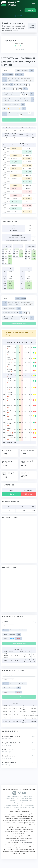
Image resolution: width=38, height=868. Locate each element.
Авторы (17, 803)
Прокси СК (10, 41)
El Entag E (29, 202)
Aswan (14, 182)
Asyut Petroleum (10, 352)
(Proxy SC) (19, 43)
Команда (10, 342)
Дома (18, 70)
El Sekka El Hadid (9, 380)
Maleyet (29, 189)
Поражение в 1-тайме (17, 100)
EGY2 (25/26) (5, 149)
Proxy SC (14, 149)
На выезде (25, 70)
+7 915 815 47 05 (26, 843)
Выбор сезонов (8, 75)
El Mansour (14, 159)
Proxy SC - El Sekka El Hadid (11, 743)
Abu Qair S (29, 149)
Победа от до (24, 94)
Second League (19, 49)
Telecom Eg (14, 172)
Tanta (14, 152)
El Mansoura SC (10, 388)
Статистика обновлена (19, 120)
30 (15, 85)
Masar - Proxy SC (8, 749)
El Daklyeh (29, 185)
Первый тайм (11, 80)
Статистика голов (12, 805)
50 (21, 85)
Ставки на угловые (29, 803)
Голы (25, 342)
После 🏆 (6, 109)
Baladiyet (14, 179)
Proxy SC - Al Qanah (9, 756)
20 (12, 85)
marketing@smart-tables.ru (19, 840)
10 (6, 85)
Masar (29, 195)
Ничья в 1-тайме (27, 100)
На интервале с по (27, 80)
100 (24, 85)
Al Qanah (14, 192)
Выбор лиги (19, 75)
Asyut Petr (29, 155)
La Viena (29, 169)
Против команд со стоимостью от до (21, 114)
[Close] (33, 333)
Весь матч (5, 80)
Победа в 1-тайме (7, 100)
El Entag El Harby (9, 393)
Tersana (14, 165)
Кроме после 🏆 (16, 109)
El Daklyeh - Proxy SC (9, 763)
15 (9, 85)
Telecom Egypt (9, 371)
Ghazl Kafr (29, 162)
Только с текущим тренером (12, 105)
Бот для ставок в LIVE (24, 798)
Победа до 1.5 (6, 94)
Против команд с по (13, 89)
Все (32, 70)
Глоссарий (12, 801)
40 (18, 85)
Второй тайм (17, 80)
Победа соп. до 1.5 (14, 94)
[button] (21, 10)
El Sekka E (14, 198)
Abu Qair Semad (9, 359)
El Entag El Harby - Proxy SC (11, 736)
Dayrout (29, 175)
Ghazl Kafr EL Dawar (10, 437)
